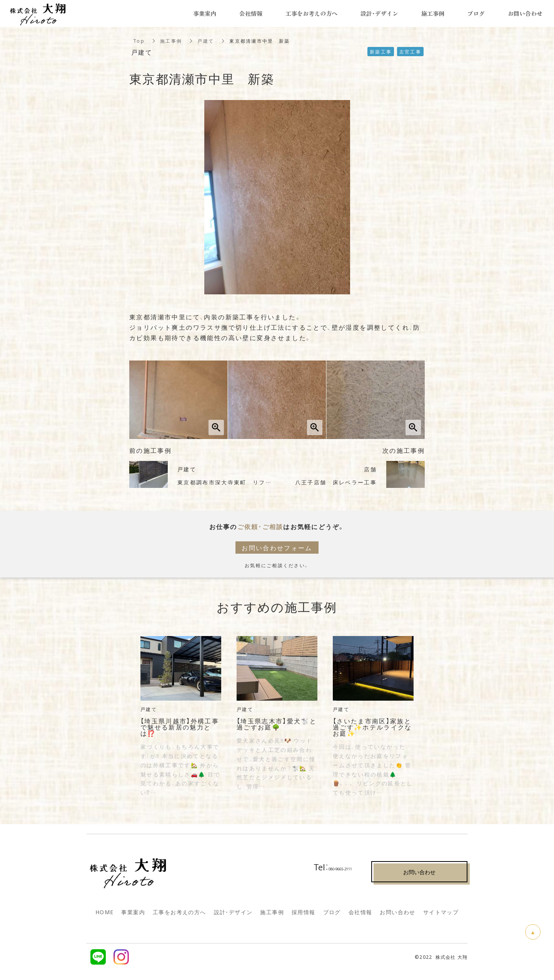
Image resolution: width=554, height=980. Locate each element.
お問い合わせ (397, 912)
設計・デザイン (379, 13)
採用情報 (304, 912)
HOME (105, 912)
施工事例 (171, 41)
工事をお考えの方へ (179, 912)
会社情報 (360, 912)
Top (139, 41)
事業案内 (133, 912)
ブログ (332, 912)
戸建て (206, 41)
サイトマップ (441, 912)
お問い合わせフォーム (277, 548)
